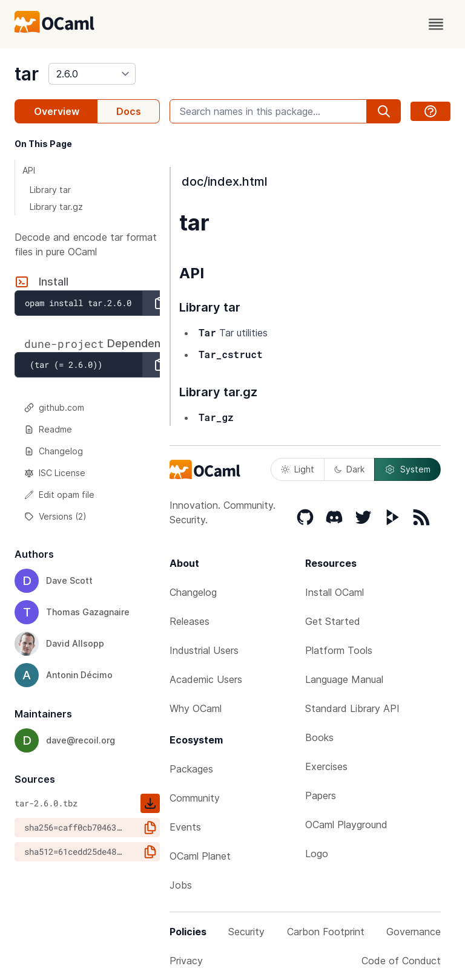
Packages (191, 769)
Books (319, 737)
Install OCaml (335, 592)
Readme (48, 429)
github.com (54, 407)
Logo (317, 854)
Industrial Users (204, 650)
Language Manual (344, 679)
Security (246, 932)
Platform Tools (339, 650)
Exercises (326, 766)
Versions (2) (55, 516)
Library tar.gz (56, 207)
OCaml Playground (346, 825)
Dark (349, 469)
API (29, 170)
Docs (129, 111)
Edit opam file (59, 495)
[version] (92, 74)
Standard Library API (352, 708)
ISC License (55, 473)
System (407, 469)
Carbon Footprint (326, 932)
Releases (190, 621)
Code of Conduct (401, 961)
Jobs (181, 885)
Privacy (186, 961)
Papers (321, 795)
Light (298, 469)
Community (195, 798)
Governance (414, 932)
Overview (57, 111)
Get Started (333, 621)
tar (27, 74)
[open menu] (436, 24)
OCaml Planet (200, 856)
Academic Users (206, 679)
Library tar (50, 190)
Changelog (54, 451)
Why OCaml (196, 708)
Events (185, 827)
